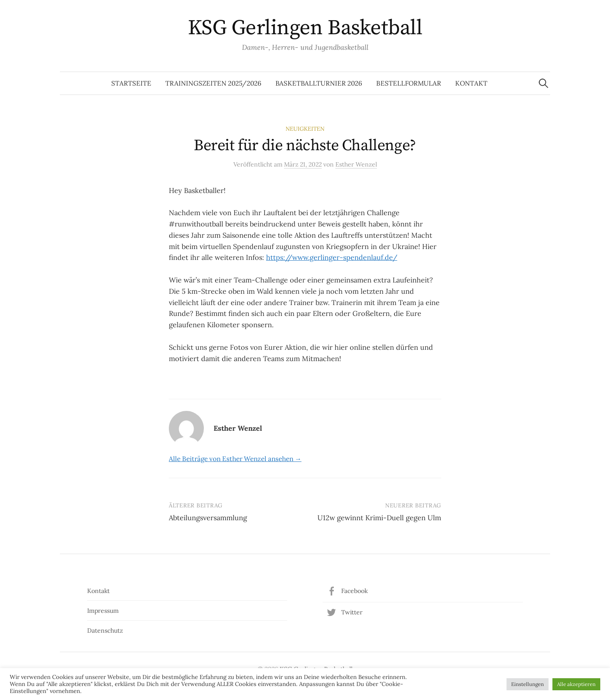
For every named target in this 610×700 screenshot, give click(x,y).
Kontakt (471, 83)
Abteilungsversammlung (208, 518)
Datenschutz (105, 630)
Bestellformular (409, 83)
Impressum (103, 611)
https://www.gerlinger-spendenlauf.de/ (332, 257)
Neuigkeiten (305, 129)
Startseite (131, 83)
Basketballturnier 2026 (319, 83)
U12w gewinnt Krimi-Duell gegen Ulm (379, 518)
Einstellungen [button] (528, 684)
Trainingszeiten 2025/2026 (213, 83)
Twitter (352, 612)
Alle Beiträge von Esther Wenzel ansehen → (235, 459)
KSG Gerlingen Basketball (305, 28)
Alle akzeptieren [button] (576, 684)
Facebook (354, 591)
